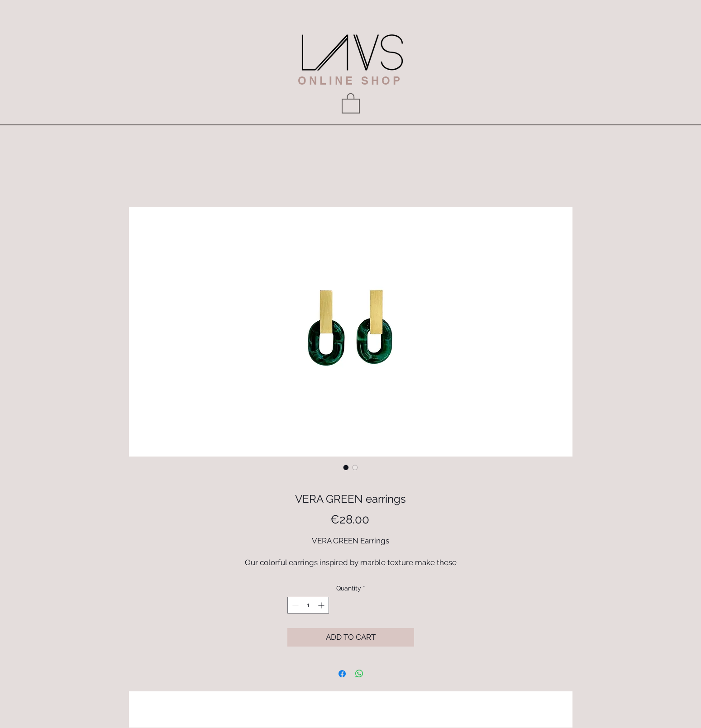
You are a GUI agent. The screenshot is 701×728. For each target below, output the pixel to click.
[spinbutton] (308, 605)
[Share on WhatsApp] (359, 674)
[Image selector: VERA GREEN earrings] (346, 467)
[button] (351, 103)
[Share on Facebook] (342, 674)
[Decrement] (294, 605)
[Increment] (322, 605)
